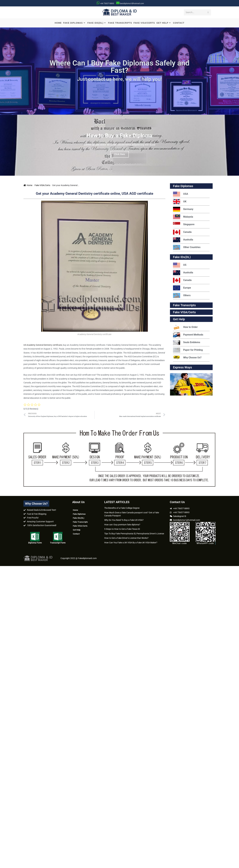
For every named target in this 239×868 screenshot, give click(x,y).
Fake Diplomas (183, 186)
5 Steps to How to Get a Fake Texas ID (122, 529)
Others (182, 296)
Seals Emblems (187, 342)
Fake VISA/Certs (42, 185)
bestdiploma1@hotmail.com (132, 3)
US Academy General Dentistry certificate (43, 345)
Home (28, 185)
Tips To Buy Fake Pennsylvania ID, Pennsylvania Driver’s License (134, 534)
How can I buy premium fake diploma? (122, 525)
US (180, 265)
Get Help (77, 530)
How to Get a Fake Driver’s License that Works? (126, 538)
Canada (182, 232)
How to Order (185, 327)
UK (180, 202)
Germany (183, 209)
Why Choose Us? (187, 358)
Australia (183, 240)
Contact (76, 534)
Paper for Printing (188, 350)
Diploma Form (35, 543)
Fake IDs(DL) (182, 257)
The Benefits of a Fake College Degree (122, 508)
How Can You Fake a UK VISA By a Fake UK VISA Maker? (131, 543)
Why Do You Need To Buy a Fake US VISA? (124, 520)
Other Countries (187, 247)
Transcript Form (58, 543)
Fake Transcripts (184, 305)
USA (181, 194)
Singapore (184, 225)
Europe (182, 288)
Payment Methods (188, 335)
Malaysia (183, 217)
